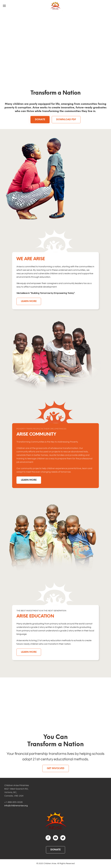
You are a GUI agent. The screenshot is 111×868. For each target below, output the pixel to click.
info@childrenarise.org (16, 806)
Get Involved (56, 768)
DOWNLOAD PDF (66, 120)
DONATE (40, 120)
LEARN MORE (29, 301)
